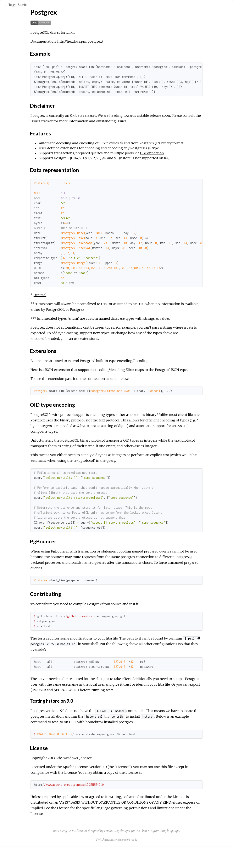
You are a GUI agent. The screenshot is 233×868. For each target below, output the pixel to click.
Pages (15, 34)
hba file (156, 654)
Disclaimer (23, 79)
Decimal (84, 300)
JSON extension (102, 375)
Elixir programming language (191, 853)
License (21, 111)
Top (18, 70)
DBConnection (196, 158)
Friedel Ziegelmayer (148, 853)
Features (22, 83)
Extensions (23, 92)
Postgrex (17, 63)
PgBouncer (23, 102)
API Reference (21, 57)
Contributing (24, 106)
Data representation (30, 88)
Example (21, 74)
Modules (17, 40)
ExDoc (103, 853)
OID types (175, 451)
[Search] (28, 23)
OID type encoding (28, 97)
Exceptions (19, 45)
